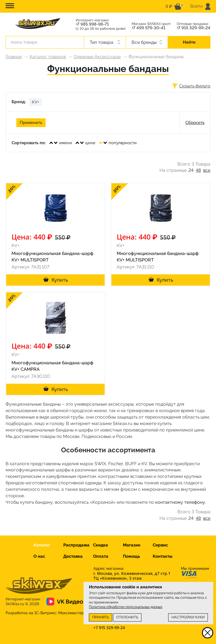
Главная (14, 57)
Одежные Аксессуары (97, 57)
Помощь (131, 556)
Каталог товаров (48, 57)
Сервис (160, 545)
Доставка (73, 556)
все (207, 170)
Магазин (132, 545)
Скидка (101, 545)
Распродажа (76, 545)
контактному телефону (180, 502)
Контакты (163, 556)
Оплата (101, 556)
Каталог (42, 545)
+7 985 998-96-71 (92, 24)
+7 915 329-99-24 (193, 28)
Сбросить (195, 123)
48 (198, 170)
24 (191, 170)
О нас (39, 556)
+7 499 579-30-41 (148, 28)
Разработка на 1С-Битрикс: (45, 613)
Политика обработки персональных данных (126, 607)
